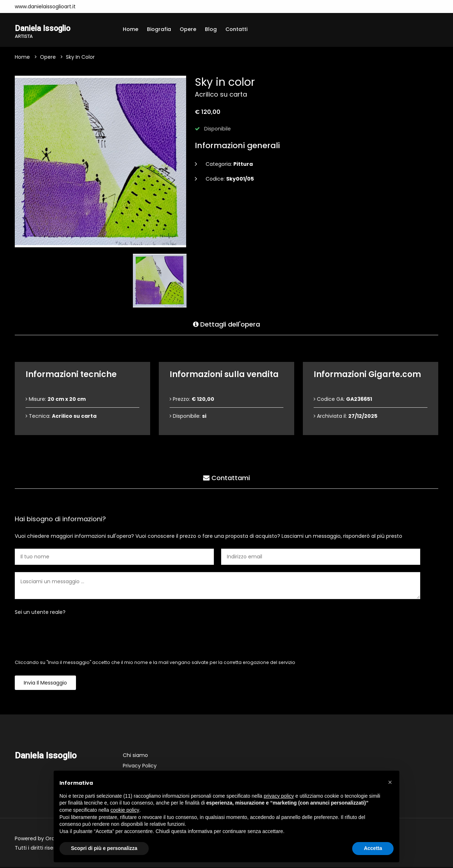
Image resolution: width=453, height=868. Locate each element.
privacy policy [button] (279, 796)
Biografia (159, 29)
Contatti (236, 29)
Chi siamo (135, 756)
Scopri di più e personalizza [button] (104, 848)
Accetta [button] (373, 848)
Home (131, 29)
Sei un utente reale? (40, 613)
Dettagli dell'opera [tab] (226, 324)
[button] (390, 782)
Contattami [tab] (226, 477)
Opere (188, 29)
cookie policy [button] (125, 810)
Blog (211, 29)
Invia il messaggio (45, 684)
